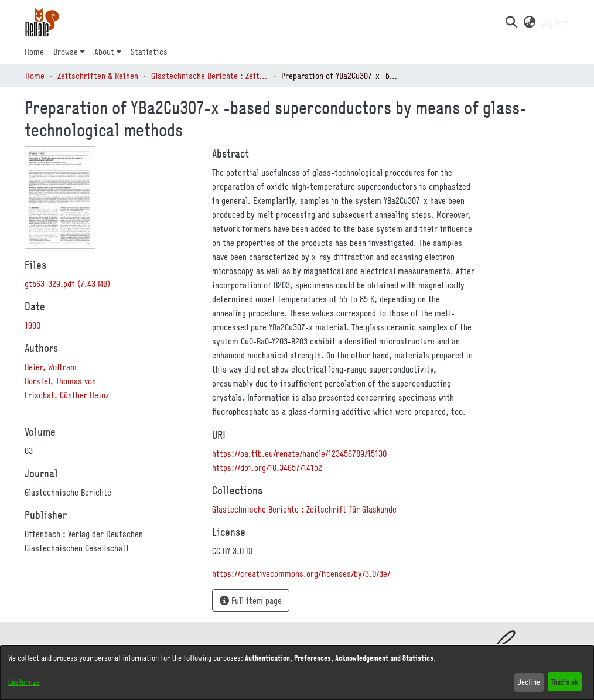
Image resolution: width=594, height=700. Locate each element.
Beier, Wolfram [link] (51, 367)
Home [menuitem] (34, 52)
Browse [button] (66, 52)
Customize (24, 682)
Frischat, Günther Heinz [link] (67, 395)
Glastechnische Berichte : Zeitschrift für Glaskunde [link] (210, 76)
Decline (529, 682)
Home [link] (35, 76)
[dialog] (297, 673)
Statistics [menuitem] (149, 52)
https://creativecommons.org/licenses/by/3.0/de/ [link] (301, 573)
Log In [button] (553, 22)
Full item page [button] (251, 600)
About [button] (104, 52)
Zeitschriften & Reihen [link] (98, 76)
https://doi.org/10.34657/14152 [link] (267, 467)
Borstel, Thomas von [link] (60, 381)
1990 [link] (33, 325)
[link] (67, 284)
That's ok (564, 682)
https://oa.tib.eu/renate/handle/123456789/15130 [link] (299, 453)
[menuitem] (69, 52)
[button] (511, 22)
